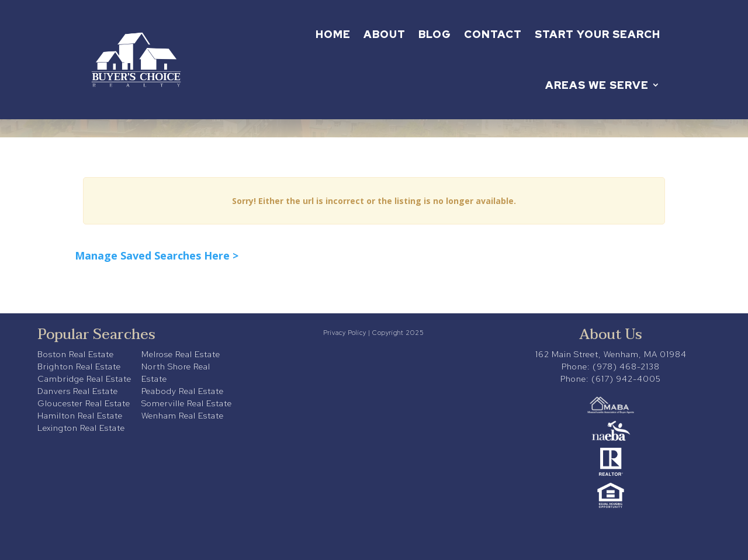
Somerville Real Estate (187, 403)
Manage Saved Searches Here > (157, 255)
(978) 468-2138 (626, 367)
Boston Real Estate (76, 354)
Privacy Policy (345, 333)
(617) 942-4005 (626, 379)
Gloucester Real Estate (84, 403)
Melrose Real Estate (181, 354)
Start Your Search (598, 34)
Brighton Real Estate (79, 367)
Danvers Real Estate (78, 391)
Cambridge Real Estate (84, 379)
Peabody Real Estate (183, 391)
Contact (493, 34)
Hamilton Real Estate (80, 416)
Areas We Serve (597, 85)
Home (333, 34)
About (385, 34)
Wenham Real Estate (183, 416)
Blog (435, 34)
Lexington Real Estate (81, 428)
